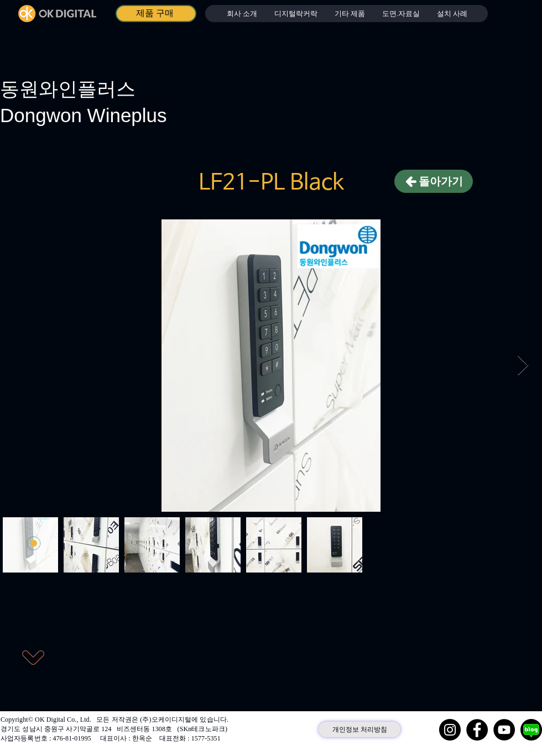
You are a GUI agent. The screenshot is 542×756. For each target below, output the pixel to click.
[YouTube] (504, 730)
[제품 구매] (156, 14)
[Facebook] (477, 730)
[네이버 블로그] (531, 730)
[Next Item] (523, 366)
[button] (296, 14)
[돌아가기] (434, 181)
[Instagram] (450, 730)
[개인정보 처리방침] (359, 729)
